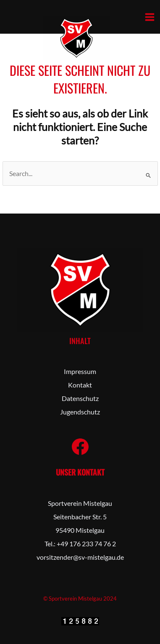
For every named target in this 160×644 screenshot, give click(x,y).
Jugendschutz (80, 412)
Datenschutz (80, 398)
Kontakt (80, 385)
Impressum (80, 371)
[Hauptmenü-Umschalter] (150, 17)
